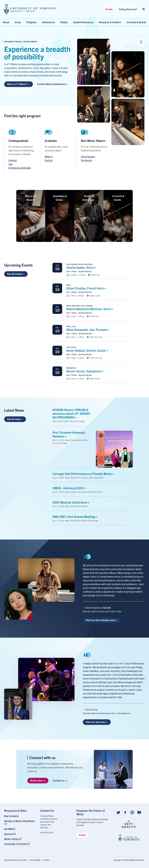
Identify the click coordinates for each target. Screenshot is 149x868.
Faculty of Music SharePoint (19, 821)
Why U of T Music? (18, 84)
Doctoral (49, 160)
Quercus (9, 834)
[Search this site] (144, 9)
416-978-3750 (47, 832)
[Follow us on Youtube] (139, 812)
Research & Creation (110, 22)
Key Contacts (11, 816)
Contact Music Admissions (53, 84)
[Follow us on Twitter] (118, 812)
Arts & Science (88, 156)
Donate (109, 9)
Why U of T (31, 198)
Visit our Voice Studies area (102, 620)
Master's (49, 156)
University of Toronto (16, 844)
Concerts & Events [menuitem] (136, 22)
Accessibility (35, 860)
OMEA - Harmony (70, 488)
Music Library (12, 839)
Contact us (60, 780)
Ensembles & (60, 198)
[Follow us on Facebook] (125, 812)
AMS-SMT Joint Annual (75, 517)
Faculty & (89, 198)
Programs (32, 22)
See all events (16, 274)
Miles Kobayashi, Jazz (88, 330)
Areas (18, 22)
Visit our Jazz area (97, 722)
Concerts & (118, 198)
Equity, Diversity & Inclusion (16, 860)
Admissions (48, 22)
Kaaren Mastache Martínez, (90, 309)
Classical (13, 160)
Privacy (46, 860)
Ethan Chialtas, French (87, 288)
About (6, 22)
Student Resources (83, 22)
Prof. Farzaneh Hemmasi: (69, 434)
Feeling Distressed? (128, 9)
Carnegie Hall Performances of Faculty (84, 473)
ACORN (8, 829)
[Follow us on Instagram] (132, 812)
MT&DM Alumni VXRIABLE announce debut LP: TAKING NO (71, 413)
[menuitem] (20, 816)
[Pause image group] (141, 42)
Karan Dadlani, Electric (88, 350)
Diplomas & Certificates (20, 168)
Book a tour (38, 780)
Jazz (10, 164)
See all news (15, 419)
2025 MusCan (72, 502)
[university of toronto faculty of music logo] (30, 9)
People (64, 22)
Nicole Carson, (86, 371)
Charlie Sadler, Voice (82, 267)
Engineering (87, 160)
